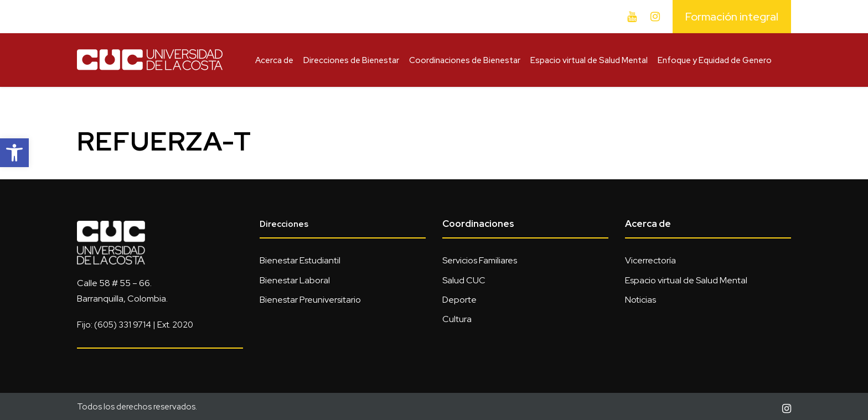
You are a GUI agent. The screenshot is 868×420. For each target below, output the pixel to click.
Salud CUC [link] (464, 280)
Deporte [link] (459, 300)
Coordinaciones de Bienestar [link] (465, 60)
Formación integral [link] (732, 17)
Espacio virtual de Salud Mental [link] (589, 60)
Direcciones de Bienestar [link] (351, 60)
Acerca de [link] (274, 60)
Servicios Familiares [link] (480, 260)
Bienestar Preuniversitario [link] (310, 300)
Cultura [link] (457, 319)
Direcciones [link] (284, 224)
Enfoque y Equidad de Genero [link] (715, 60)
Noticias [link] (640, 300)
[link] (14, 153)
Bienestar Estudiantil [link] (300, 260)
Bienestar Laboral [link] (295, 280)
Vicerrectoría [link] (650, 260)
